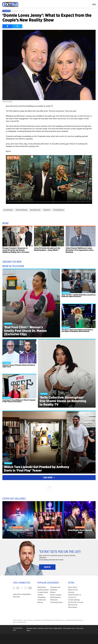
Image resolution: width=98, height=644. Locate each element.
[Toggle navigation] (94, 4)
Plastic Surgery (56, 595)
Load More (49, 478)
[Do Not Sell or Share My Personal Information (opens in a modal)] (76, 605)
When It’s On (73, 590)
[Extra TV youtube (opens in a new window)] (30, 588)
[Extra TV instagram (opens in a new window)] (26, 588)
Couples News (43, 592)
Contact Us (72, 597)
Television (6, 11)
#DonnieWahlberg (21, 210)
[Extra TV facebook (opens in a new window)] (18, 588)
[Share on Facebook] (7, 26)
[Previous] (4, 519)
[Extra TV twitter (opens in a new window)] (22, 588)
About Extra (72, 587)
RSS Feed (16, 597)
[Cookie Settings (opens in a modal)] (74, 600)
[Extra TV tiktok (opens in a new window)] (14, 588)
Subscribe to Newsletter (22, 594)
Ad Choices (37, 620)
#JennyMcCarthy (35, 210)
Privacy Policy (17, 620)
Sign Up (47, 567)
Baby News (42, 587)
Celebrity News (43, 590)
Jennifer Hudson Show (45, 628)
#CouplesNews (8, 210)
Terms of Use (28, 620)
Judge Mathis (58, 628)
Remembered (55, 597)
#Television (47, 210)
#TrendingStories (59, 210)
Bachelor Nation (32, 628)
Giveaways (41, 597)
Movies (53, 592)
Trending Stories (56, 602)
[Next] (94, 519)
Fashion (40, 595)
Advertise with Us (75, 595)
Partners (71, 592)
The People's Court (69, 628)
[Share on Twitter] (17, 26)
